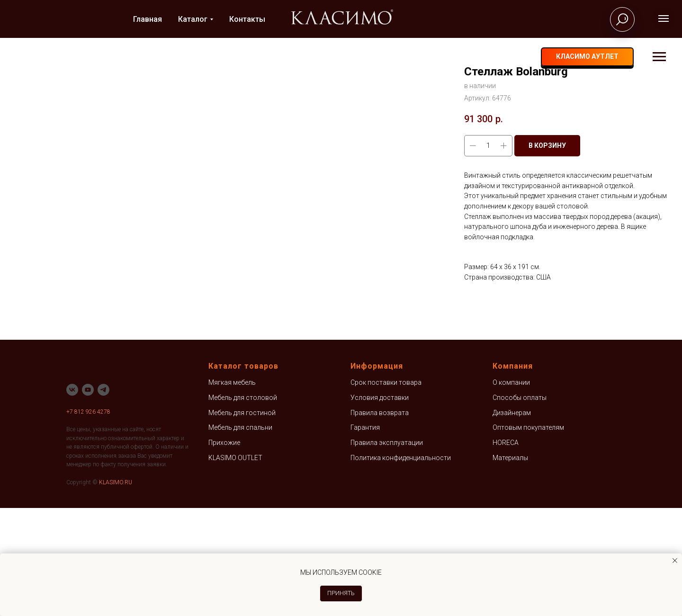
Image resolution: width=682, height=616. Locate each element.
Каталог (193, 19)
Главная (148, 19)
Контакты (247, 19)
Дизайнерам (512, 521)
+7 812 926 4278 (88, 520)
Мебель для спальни (240, 536)
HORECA (506, 551)
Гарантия (365, 536)
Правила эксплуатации (387, 551)
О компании (511, 491)
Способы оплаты (520, 506)
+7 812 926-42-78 (484, 57)
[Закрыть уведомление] (675, 561)
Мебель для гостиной (242, 521)
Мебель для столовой (243, 506)
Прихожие (224, 551)
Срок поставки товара (386, 491)
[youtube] (88, 498)
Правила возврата (380, 521)
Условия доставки (380, 506)
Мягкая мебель (232, 491)
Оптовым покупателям (528, 536)
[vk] (529, 57)
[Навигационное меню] (664, 18)
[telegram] (548, 57)
